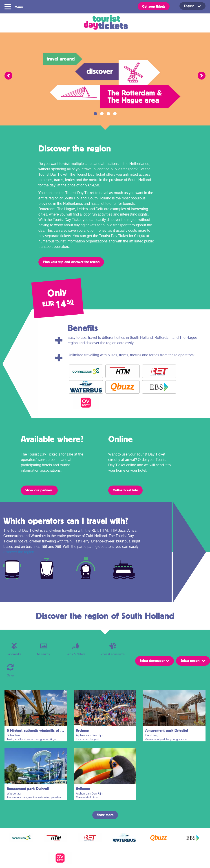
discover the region (19, 552)
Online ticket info (125, 490)
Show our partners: (39, 490)
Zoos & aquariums (113, 649)
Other (10, 670)
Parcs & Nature (75, 649)
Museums (43, 649)
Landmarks (14, 649)
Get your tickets (154, 6)
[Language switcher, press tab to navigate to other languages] (192, 6)
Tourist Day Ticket (105, 23)
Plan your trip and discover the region (71, 262)
